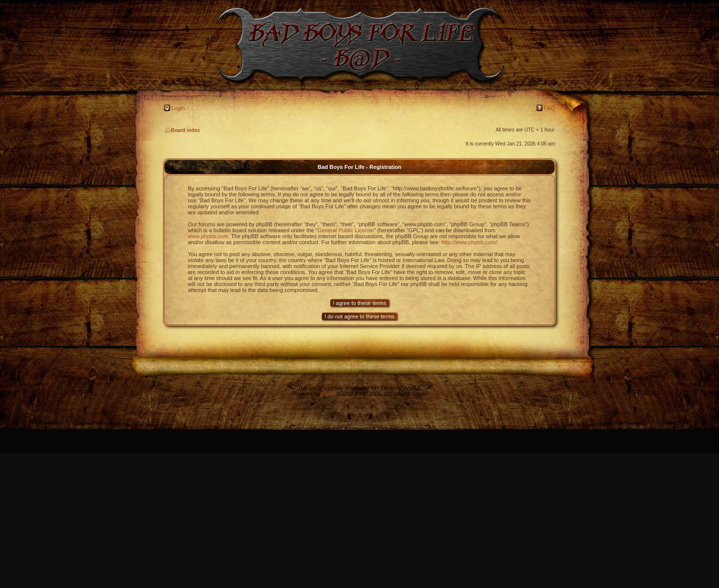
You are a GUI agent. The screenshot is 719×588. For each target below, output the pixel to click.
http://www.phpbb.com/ (469, 242)
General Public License (346, 230)
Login (178, 108)
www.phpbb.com (208, 236)
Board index (182, 130)
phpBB (328, 394)
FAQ (549, 108)
